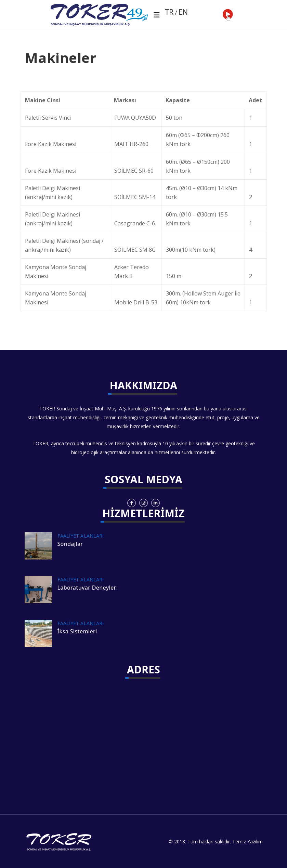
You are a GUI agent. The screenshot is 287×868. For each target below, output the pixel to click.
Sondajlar (70, 544)
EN (183, 12)
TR (169, 12)
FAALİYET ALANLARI (81, 536)
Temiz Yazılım (247, 841)
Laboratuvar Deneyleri (88, 588)
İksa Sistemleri (77, 631)
